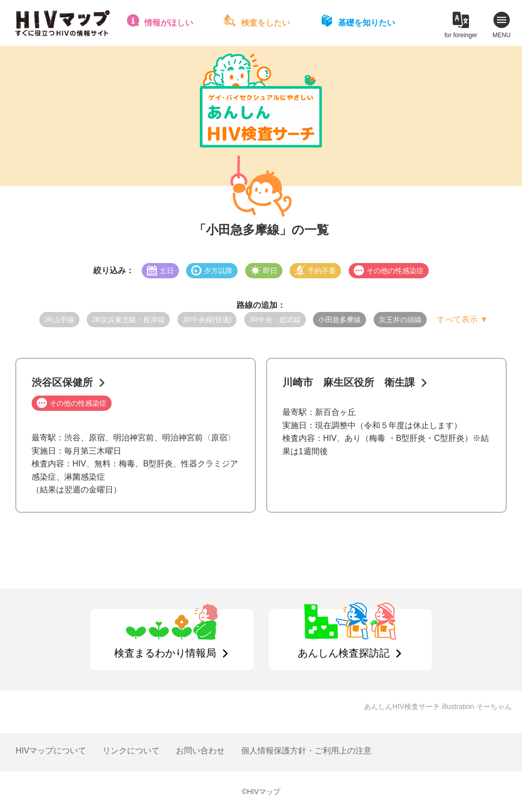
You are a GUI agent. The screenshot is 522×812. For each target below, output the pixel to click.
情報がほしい (169, 23)
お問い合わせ (200, 751)
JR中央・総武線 (275, 320)
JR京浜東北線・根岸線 (128, 320)
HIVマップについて (51, 751)
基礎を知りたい (367, 23)
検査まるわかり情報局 (165, 653)
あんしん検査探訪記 (344, 653)
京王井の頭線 (400, 320)
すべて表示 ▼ (462, 319)
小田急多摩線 (340, 320)
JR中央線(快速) (207, 320)
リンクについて (131, 751)
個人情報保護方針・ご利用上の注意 (306, 751)
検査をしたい (266, 23)
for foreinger (461, 35)
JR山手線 (59, 320)
